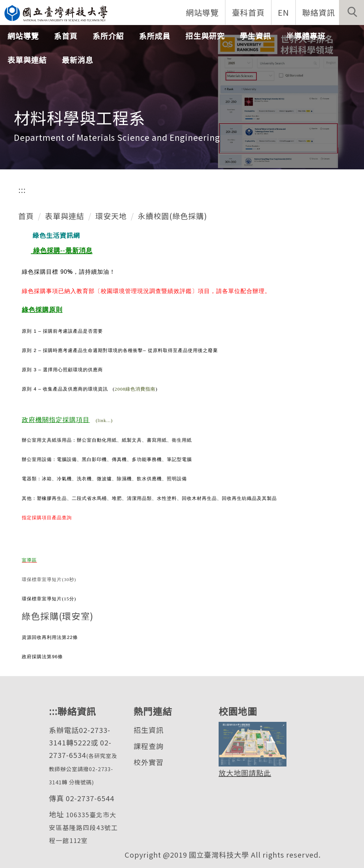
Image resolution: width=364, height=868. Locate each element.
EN (283, 12)
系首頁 (66, 36)
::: (22, 190)
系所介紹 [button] (108, 36)
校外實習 (149, 762)
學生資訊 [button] (255, 36)
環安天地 (111, 216)
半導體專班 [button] (306, 36)
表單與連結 (65, 216)
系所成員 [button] (155, 36)
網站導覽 (202, 12)
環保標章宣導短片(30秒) (49, 579)
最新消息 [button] (78, 60)
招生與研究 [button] (205, 36)
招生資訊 (149, 730)
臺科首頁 (248, 12)
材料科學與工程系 (80, 117)
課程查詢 (149, 746)
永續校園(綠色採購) (173, 216)
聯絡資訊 (319, 12)
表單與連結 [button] (27, 60)
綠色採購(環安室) (58, 616)
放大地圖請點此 (245, 773)
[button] (351, 13)
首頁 (26, 216)
